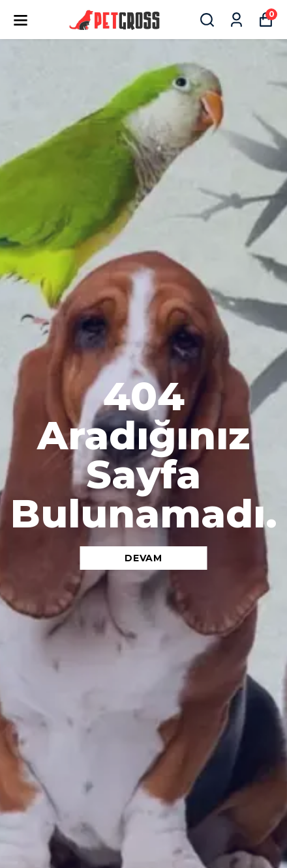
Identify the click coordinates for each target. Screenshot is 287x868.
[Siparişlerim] (236, 20)
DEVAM (143, 558)
